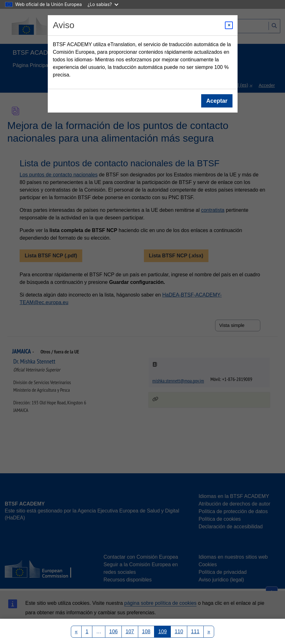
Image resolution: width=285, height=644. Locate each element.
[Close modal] (229, 25)
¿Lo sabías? (103, 4)
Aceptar (217, 101)
